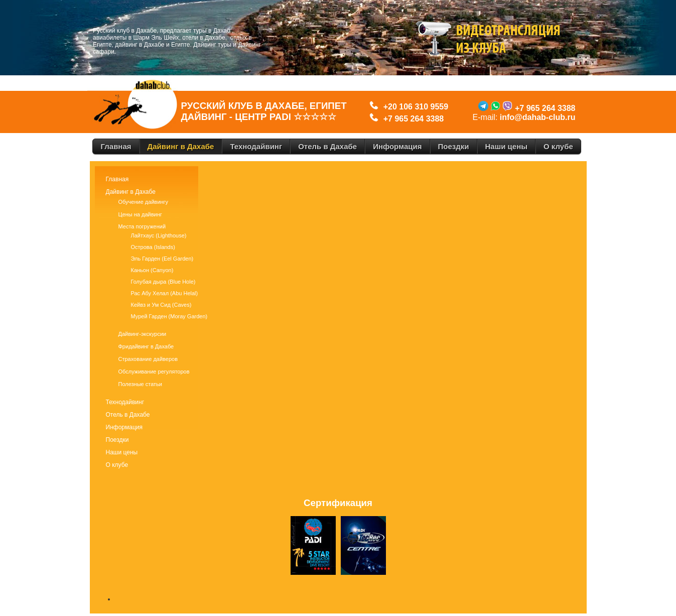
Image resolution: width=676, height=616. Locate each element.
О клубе (117, 465)
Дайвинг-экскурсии (143, 334)
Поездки (117, 440)
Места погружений (142, 226)
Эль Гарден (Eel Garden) (162, 259)
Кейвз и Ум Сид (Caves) (161, 305)
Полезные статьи (140, 384)
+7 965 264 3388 (414, 119)
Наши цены (122, 452)
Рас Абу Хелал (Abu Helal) (165, 293)
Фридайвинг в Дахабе (146, 346)
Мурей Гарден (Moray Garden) (169, 316)
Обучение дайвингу (144, 202)
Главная (117, 179)
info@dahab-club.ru (538, 117)
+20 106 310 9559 (414, 107)
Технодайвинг (125, 402)
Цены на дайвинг (140, 214)
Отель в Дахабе (128, 415)
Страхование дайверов (148, 359)
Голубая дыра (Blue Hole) (163, 282)
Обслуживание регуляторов (154, 372)
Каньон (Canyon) (152, 270)
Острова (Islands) (153, 247)
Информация (124, 427)
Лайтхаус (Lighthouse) (159, 235)
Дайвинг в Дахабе (131, 192)
